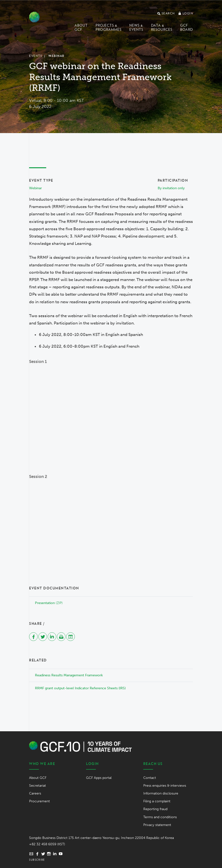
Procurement (39, 801)
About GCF (81, 27)
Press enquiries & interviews (165, 786)
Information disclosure (161, 793)
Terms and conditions (160, 817)
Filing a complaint (157, 801)
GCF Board (187, 27)
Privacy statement (157, 825)
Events (36, 56)
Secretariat (38, 786)
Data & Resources (162, 27)
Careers (35, 793)
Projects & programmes (109, 27)
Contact (150, 778)
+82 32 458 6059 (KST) (47, 844)
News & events (136, 27)
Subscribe (37, 860)
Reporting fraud (155, 809)
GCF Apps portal (99, 778)
